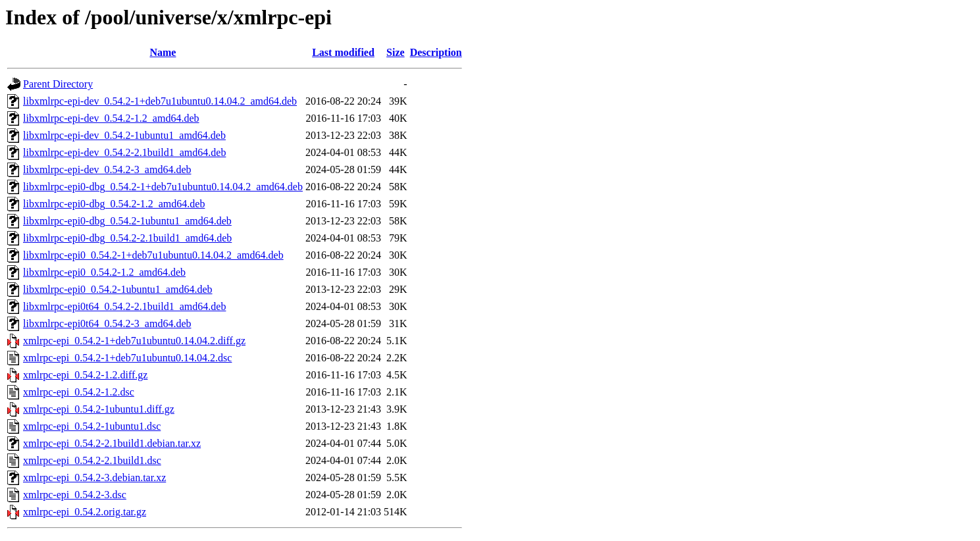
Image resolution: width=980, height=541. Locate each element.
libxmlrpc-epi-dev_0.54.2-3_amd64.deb (107, 169)
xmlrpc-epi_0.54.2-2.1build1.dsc (92, 460)
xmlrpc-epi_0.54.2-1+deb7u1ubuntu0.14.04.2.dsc (127, 358)
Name (163, 52)
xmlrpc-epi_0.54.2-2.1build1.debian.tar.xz (112, 443)
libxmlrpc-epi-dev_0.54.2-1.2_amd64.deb (111, 118)
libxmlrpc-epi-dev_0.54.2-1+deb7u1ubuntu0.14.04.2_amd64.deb (160, 101)
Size (396, 52)
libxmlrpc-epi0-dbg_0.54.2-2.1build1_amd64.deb (127, 238)
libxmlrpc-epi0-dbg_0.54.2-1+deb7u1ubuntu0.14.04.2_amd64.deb (163, 187)
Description (436, 52)
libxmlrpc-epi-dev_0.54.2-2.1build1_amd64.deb (124, 152)
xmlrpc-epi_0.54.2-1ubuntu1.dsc (92, 426)
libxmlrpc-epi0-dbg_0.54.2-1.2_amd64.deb (114, 204)
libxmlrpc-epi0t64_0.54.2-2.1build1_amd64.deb (124, 306)
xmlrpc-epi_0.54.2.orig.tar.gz (85, 512)
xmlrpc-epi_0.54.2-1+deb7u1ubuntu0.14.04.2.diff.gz (134, 341)
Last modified (343, 52)
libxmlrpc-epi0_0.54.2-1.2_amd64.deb (104, 272)
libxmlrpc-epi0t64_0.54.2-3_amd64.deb (107, 323)
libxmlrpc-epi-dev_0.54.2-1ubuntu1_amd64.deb (124, 135)
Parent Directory (58, 84)
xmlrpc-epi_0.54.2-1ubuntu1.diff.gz (99, 409)
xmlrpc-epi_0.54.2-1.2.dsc (79, 392)
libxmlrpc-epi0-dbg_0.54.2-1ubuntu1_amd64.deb (127, 221)
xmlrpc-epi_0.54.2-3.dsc (75, 495)
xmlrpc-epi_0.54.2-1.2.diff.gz (85, 375)
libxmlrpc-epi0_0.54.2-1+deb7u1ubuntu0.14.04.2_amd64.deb (153, 255)
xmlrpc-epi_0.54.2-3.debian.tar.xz (94, 477)
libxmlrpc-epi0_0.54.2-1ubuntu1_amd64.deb (118, 289)
